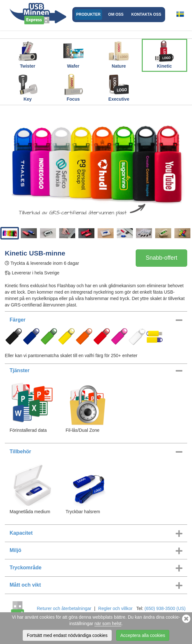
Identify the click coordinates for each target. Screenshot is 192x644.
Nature (119, 54)
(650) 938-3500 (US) (165, 608)
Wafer (73, 54)
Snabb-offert (161, 258)
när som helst (108, 624)
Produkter (88, 14)
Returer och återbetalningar (64, 608)
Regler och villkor (115, 608)
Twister (28, 54)
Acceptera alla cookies (143, 636)
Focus (73, 87)
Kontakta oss (146, 14)
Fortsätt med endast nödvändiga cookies (67, 636)
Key (28, 87)
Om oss (116, 14)
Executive (119, 87)
